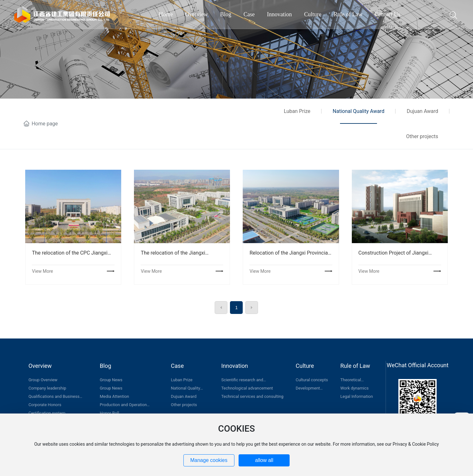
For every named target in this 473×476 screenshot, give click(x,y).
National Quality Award (358, 111)
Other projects (422, 136)
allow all (264, 460)
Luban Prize (297, 111)
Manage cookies (209, 460)
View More (42, 271)
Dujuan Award (422, 111)
